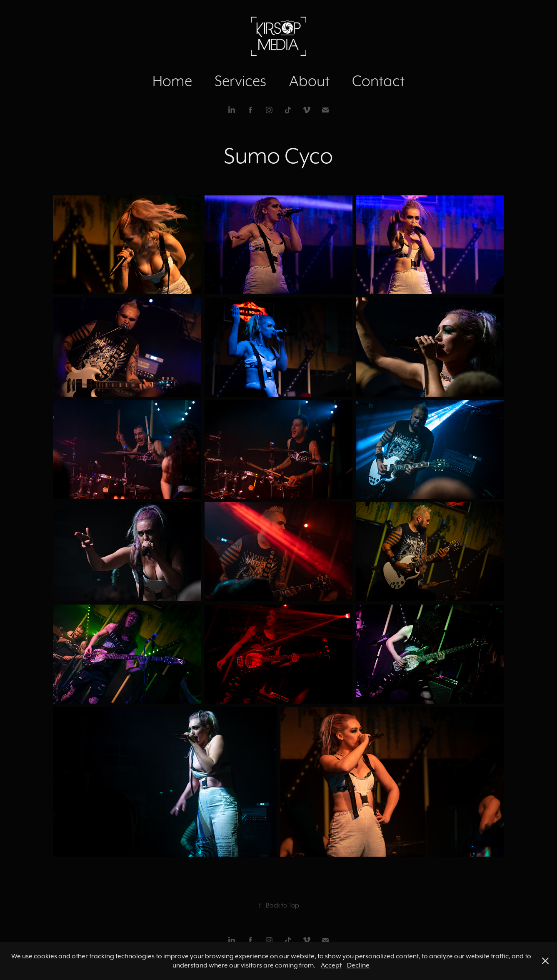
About (309, 81)
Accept (331, 965)
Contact (378, 81)
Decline (358, 965)
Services (240, 81)
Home (172, 81)
